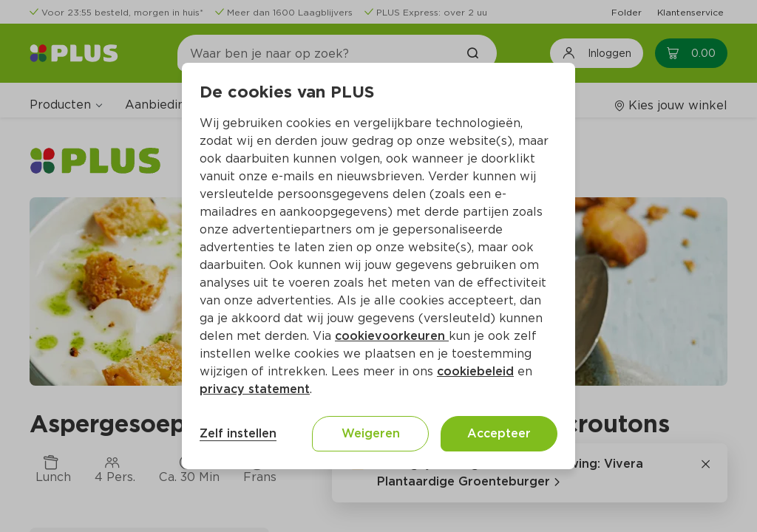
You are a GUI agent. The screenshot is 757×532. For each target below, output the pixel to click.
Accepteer (499, 433)
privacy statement (255, 389)
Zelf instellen (238, 433)
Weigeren (371, 433)
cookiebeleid (475, 371)
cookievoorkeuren (392, 336)
